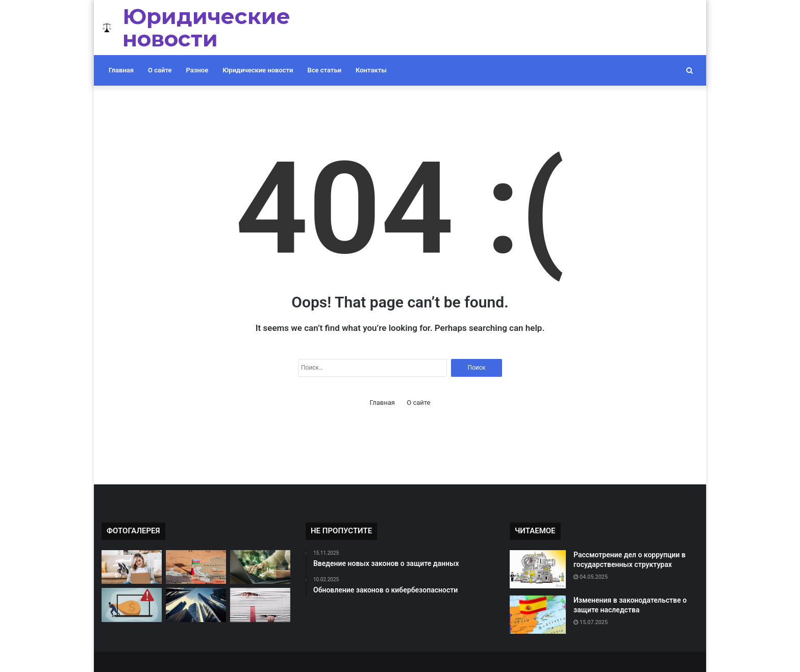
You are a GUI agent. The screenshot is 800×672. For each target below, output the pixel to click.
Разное (197, 70)
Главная (121, 70)
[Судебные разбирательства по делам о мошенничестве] (132, 605)
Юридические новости (258, 70)
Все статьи (325, 70)
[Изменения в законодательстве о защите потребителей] (260, 605)
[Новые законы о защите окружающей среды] (260, 567)
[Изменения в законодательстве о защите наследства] (538, 615)
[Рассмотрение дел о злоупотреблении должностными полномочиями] (196, 567)
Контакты (371, 70)
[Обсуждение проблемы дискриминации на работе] (132, 567)
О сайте (160, 70)
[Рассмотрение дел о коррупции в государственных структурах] (538, 569)
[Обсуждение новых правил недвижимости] (196, 605)
